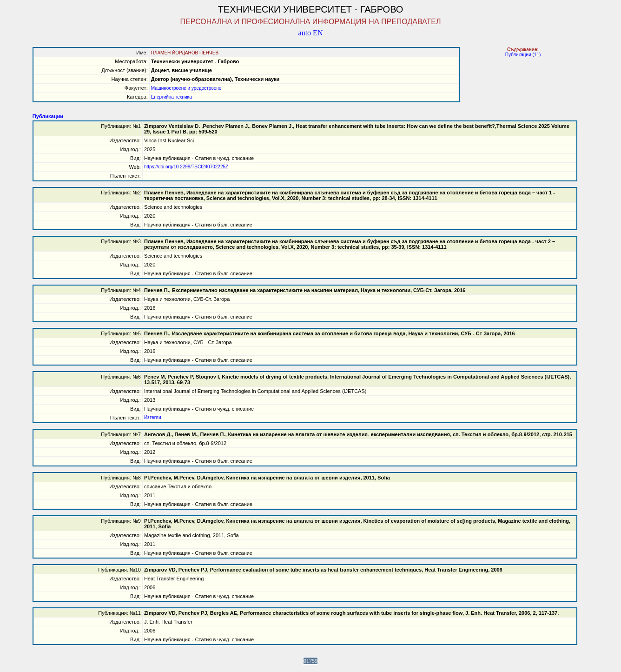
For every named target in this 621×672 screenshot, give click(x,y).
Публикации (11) (523, 55)
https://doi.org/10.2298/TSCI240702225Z (186, 167)
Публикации (48, 116)
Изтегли (153, 417)
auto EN (311, 33)
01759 (310, 661)
